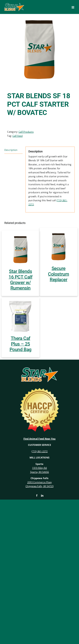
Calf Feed (18, 136)
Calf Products (26, 132)
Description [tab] (11, 150)
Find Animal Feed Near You (40, 439)
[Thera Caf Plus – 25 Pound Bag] (21, 317)
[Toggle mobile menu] (73, 7)
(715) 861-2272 (39, 451)
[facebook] (37, 495)
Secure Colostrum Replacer (58, 274)
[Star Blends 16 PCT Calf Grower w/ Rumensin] (21, 250)
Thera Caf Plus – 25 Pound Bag (21, 344)
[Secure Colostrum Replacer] (59, 247)
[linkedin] (42, 495)
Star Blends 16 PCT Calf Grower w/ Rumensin (20, 280)
